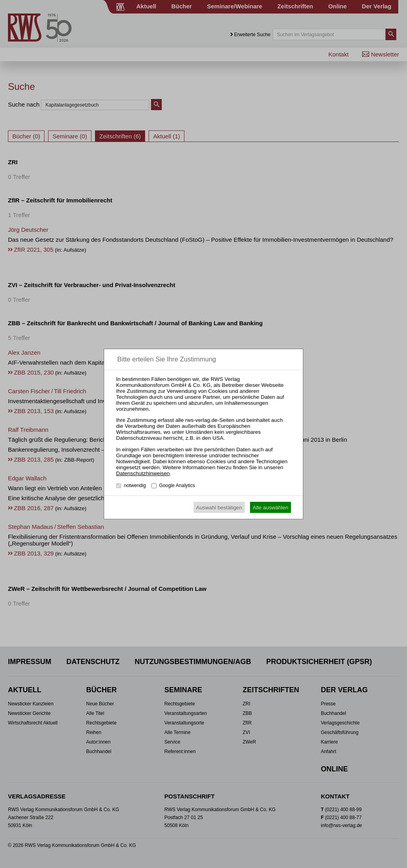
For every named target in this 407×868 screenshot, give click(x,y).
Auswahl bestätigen (219, 508)
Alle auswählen (271, 508)
